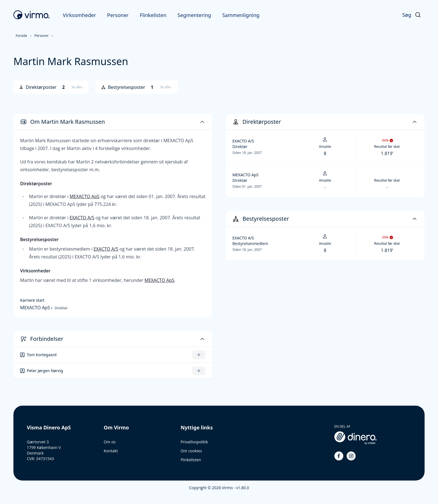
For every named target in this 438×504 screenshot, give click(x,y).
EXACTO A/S (82, 218)
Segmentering (194, 15)
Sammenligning (241, 15)
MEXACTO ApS (84, 196)
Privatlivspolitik (194, 442)
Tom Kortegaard (42, 355)
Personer (118, 15)
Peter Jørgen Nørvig (45, 371)
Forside (21, 36)
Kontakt (111, 451)
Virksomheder (79, 15)
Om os (110, 442)
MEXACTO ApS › (37, 308)
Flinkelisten (153, 15)
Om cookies (191, 451)
